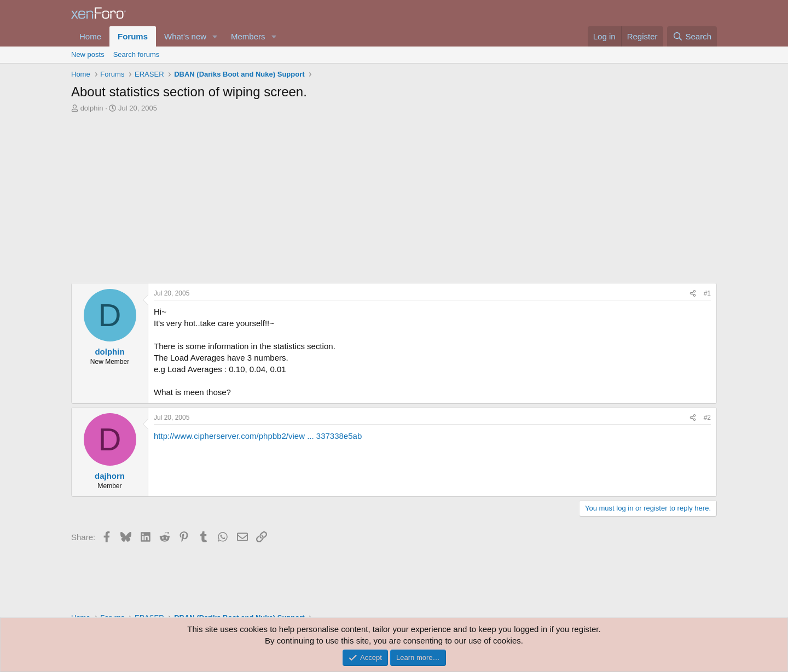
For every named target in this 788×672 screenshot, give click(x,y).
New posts (88, 54)
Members (248, 36)
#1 (707, 293)
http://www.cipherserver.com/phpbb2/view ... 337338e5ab (258, 436)
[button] (215, 36)
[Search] (692, 36)
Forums (133, 36)
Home (90, 36)
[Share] (693, 294)
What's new (185, 36)
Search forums (137, 54)
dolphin (92, 108)
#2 (707, 418)
